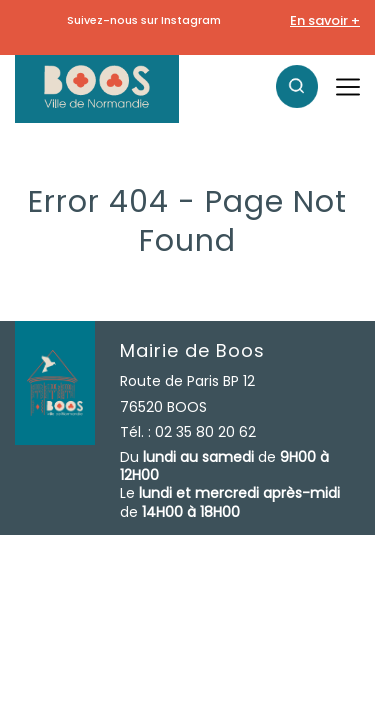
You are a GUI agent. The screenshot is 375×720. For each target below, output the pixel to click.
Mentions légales (73, 607)
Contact (173, 607)
